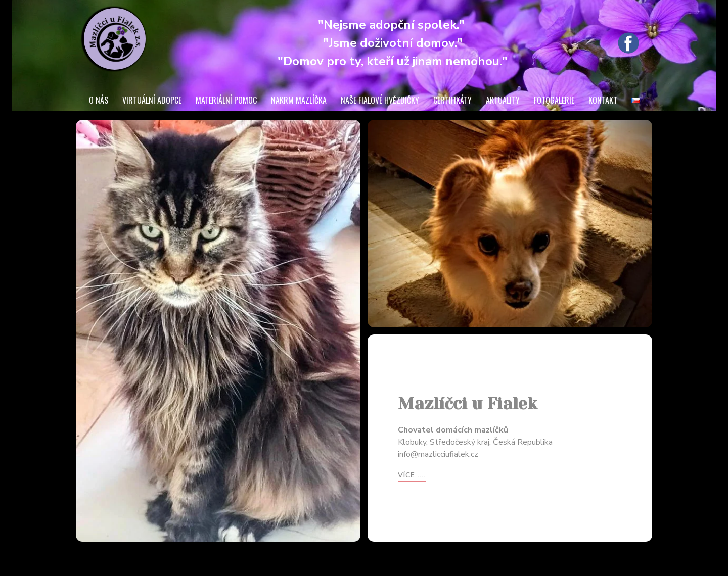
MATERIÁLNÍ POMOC (226, 100)
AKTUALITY (503, 100)
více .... (412, 475)
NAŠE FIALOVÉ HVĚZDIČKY (380, 100)
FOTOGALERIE (554, 100)
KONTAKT (603, 100)
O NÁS (99, 100)
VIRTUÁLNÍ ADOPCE (152, 100)
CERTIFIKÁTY (452, 100)
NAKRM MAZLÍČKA (299, 100)
